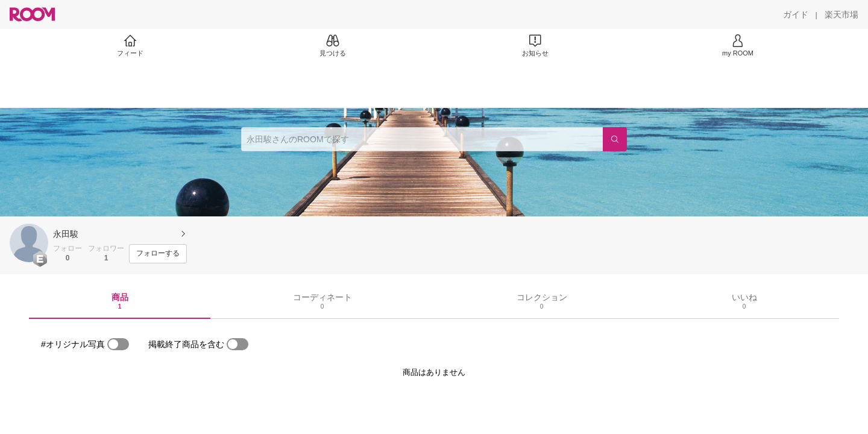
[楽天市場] (841, 14)
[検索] (615, 139)
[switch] (118, 344)
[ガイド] (796, 14)
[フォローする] (158, 254)
